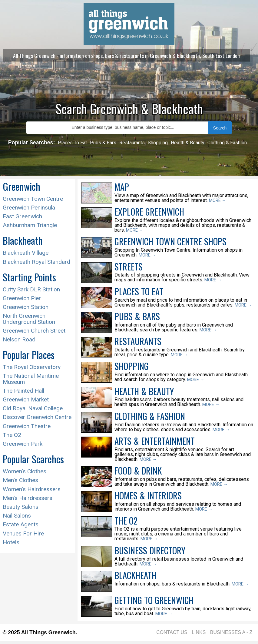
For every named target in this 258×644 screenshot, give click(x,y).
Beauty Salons (21, 507)
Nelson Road (19, 339)
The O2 (12, 435)
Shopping (158, 143)
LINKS (199, 632)
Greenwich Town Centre (33, 199)
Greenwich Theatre (27, 426)
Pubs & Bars (103, 143)
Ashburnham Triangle (30, 225)
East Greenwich (22, 216)
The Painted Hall (23, 391)
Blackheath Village (26, 253)
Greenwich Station (26, 307)
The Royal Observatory (32, 367)
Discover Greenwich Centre (37, 417)
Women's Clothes (25, 471)
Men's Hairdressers (28, 498)
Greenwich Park (23, 444)
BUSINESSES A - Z (231, 632)
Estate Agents (21, 524)
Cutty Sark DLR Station (31, 289)
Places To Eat (72, 143)
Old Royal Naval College (33, 408)
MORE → (218, 201)
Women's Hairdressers (32, 489)
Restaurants (132, 143)
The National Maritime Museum (31, 379)
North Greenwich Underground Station (29, 319)
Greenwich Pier (22, 298)
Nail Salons (17, 516)
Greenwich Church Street (34, 331)
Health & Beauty (188, 143)
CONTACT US (172, 632)
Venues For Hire (23, 533)
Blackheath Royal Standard (36, 262)
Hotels (11, 542)
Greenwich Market (26, 399)
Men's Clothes (20, 480)
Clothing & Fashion (227, 143)
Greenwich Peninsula (29, 208)
